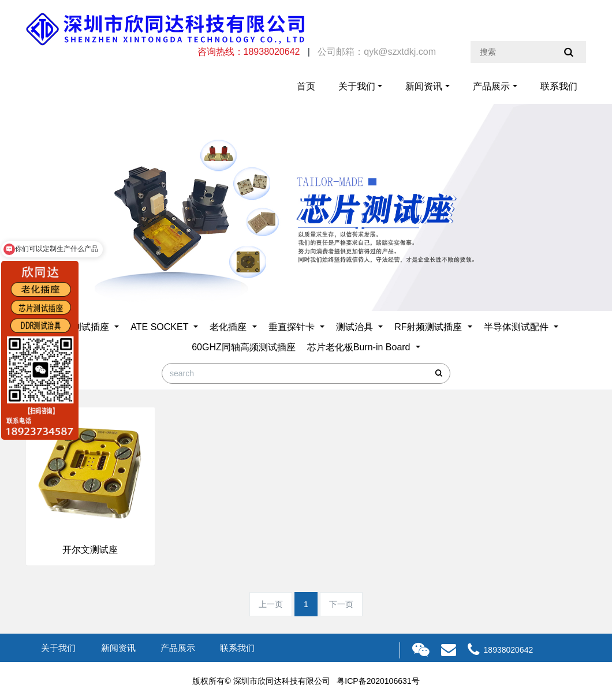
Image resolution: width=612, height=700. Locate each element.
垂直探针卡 (293, 327)
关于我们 (357, 86)
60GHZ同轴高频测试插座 (244, 347)
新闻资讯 (424, 86)
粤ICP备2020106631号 (378, 681)
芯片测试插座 (83, 327)
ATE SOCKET (161, 327)
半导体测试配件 (517, 327)
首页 (306, 86)
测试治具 (356, 327)
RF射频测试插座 (430, 327)
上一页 (271, 604)
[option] (306, 207)
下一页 (341, 604)
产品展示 (491, 86)
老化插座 (229, 327)
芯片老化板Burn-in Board (360, 347)
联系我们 (559, 86)
